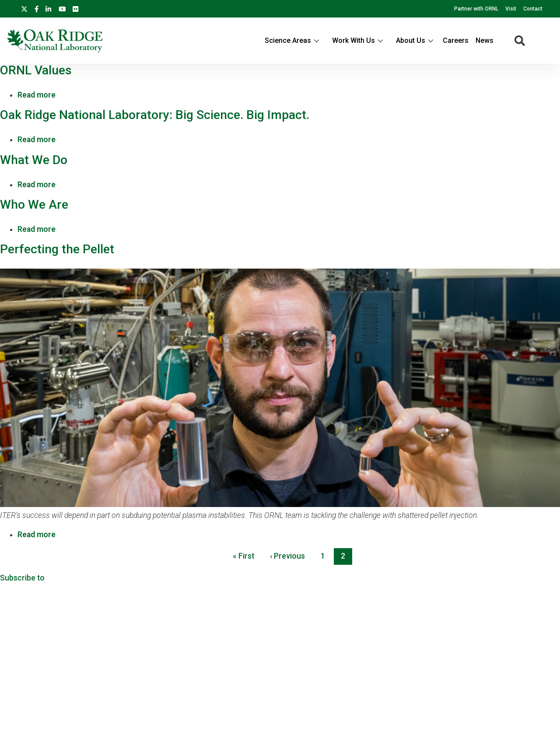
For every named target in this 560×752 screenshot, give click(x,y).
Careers (456, 40)
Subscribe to (22, 578)
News (485, 40)
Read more (37, 95)
